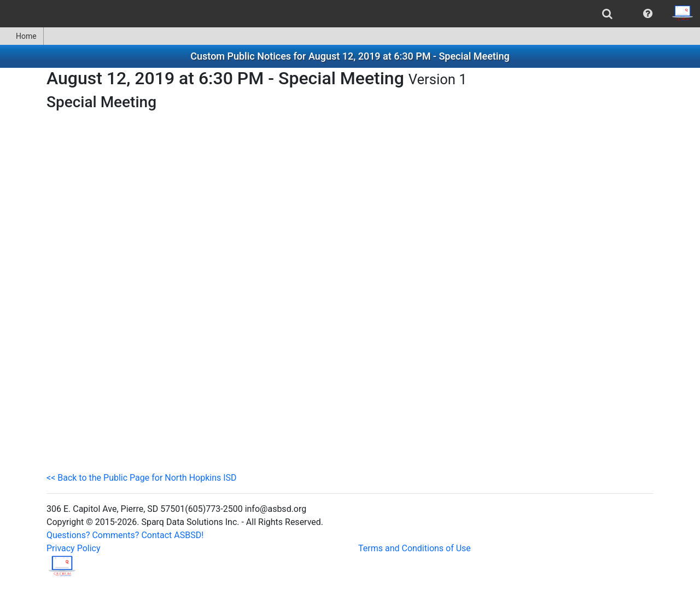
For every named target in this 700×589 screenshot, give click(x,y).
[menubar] (350, 14)
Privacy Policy (74, 548)
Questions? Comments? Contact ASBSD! (125, 535)
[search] (607, 14)
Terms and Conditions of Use (415, 548)
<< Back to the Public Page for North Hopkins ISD (142, 478)
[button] (648, 14)
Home (22, 36)
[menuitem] (607, 14)
